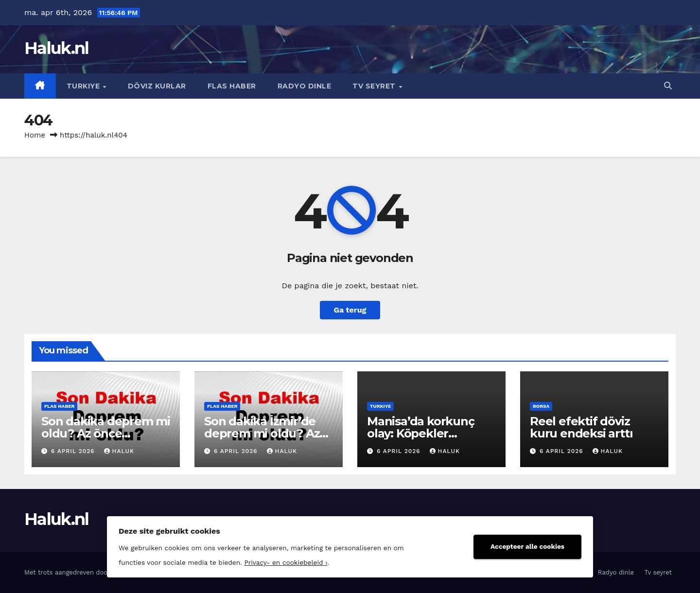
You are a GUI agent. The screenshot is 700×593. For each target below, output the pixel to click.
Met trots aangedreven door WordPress (86, 572)
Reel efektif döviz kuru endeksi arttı (581, 427)
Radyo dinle (305, 86)
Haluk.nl (56, 48)
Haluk (119, 451)
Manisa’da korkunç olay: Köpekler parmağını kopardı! (421, 433)
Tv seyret (375, 86)
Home (35, 135)
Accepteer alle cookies (527, 546)
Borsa (541, 406)
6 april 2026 (74, 451)
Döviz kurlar (157, 86)
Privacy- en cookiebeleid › (286, 562)
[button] (668, 86)
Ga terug (350, 310)
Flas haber (232, 86)
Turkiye (84, 86)
